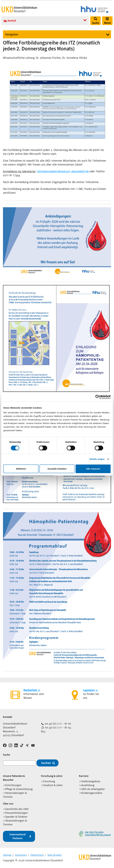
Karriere (84, 776)
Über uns (8, 803)
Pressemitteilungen (16, 813)
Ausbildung (88, 785)
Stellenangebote (91, 781)
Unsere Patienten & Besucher (14, 778)
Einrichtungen (13, 785)
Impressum (21, 855)
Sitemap (7, 855)
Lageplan (89, 690)
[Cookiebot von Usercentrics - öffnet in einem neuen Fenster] (98, 397)
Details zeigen (97, 459)
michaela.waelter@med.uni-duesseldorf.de (63, 171)
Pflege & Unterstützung (19, 789)
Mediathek (30, 690)
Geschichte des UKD (17, 809)
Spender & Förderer (16, 816)
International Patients (18, 836)
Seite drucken (54, 855)
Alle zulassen (93, 469)
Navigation (12, 34)
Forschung (49, 781)
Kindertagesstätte (92, 793)
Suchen (46, 763)
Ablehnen (21, 469)
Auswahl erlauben (57, 469)
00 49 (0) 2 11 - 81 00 (58, 724)
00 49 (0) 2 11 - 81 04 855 (56, 729)
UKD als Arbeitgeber (93, 789)
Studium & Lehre (53, 785)
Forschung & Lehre (52, 776)
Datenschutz (37, 855)
